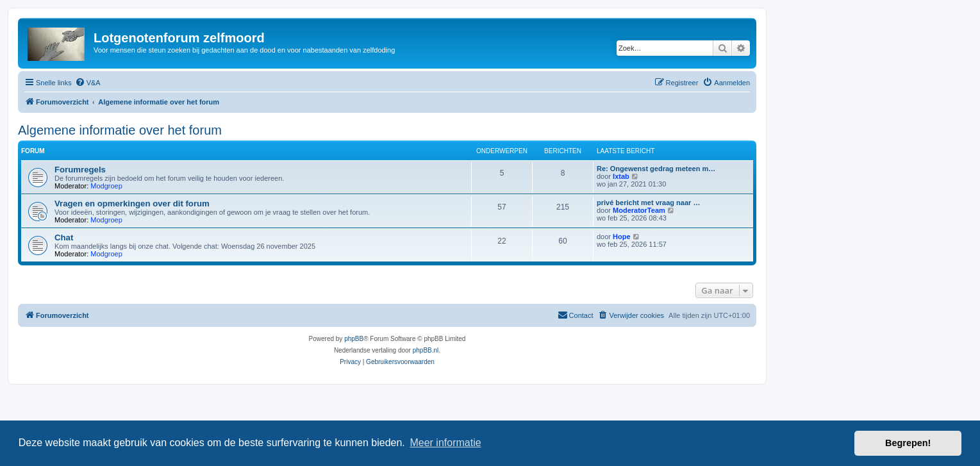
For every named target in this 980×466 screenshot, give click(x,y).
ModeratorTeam (639, 210)
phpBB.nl (426, 350)
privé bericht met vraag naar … (648, 203)
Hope (622, 237)
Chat (64, 237)
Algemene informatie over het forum (120, 130)
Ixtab (621, 176)
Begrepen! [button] (908, 443)
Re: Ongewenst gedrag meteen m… (656, 169)
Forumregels (80, 170)
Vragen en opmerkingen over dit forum (132, 204)
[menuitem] (88, 83)
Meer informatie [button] (445, 443)
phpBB (354, 339)
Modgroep (106, 186)
